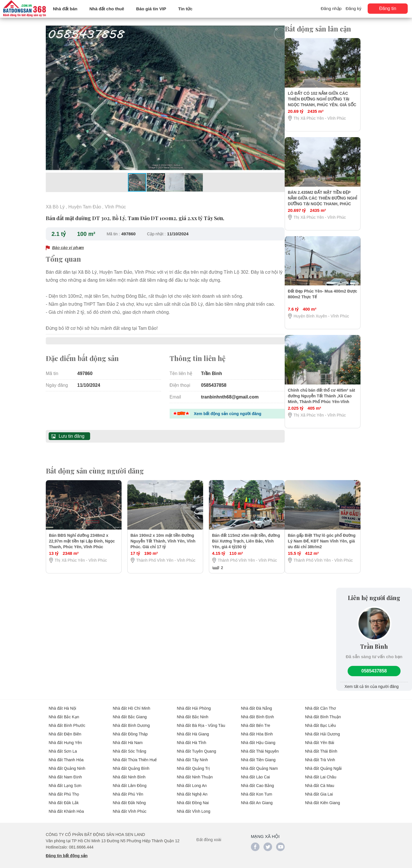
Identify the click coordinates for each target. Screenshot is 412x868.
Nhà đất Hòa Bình (257, 729)
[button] (280, 29)
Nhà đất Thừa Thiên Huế (135, 755)
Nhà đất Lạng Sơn (65, 781)
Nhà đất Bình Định (257, 712)
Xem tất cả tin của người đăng (372, 682)
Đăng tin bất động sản (67, 851)
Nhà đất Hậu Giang (258, 738)
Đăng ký (353, 8)
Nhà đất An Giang (257, 798)
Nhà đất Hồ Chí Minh (131, 704)
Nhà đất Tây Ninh (192, 755)
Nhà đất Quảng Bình (131, 764)
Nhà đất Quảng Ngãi (323, 764)
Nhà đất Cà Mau (320, 781)
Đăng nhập (331, 8)
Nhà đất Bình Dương (131, 721)
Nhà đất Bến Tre (255, 721)
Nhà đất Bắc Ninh (193, 712)
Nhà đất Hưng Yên (65, 738)
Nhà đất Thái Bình (321, 747)
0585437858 (374, 666)
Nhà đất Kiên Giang (322, 798)
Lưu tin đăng (72, 433)
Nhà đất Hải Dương (322, 729)
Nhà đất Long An (192, 781)
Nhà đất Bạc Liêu (320, 721)
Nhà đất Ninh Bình (129, 772)
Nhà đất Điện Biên (65, 729)
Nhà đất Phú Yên (128, 790)
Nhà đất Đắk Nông (129, 798)
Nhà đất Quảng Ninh (67, 764)
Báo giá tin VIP (151, 9)
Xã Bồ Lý (55, 207)
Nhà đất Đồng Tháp (130, 729)
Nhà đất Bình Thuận (323, 712)
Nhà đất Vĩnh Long (194, 807)
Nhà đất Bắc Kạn (64, 712)
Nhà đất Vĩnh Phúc (130, 807)
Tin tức (185, 9)
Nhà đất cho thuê (107, 9)
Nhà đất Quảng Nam (259, 764)
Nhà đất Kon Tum (256, 790)
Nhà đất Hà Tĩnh (192, 738)
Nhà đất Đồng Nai (193, 798)
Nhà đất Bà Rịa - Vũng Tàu (201, 721)
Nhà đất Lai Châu (321, 772)
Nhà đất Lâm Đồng (130, 781)
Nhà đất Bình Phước (67, 721)
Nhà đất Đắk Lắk (64, 798)
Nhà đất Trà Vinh (320, 755)
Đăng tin (388, 8)
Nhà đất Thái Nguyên (260, 747)
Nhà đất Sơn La (63, 747)
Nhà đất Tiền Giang (258, 755)
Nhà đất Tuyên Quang (196, 747)
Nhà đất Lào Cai (255, 772)
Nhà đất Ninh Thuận (195, 772)
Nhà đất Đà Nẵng (256, 704)
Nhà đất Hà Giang (193, 729)
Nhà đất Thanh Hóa (66, 755)
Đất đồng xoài (209, 835)
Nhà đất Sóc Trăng (129, 747)
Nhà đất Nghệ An (192, 790)
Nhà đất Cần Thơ (320, 704)
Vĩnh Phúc (115, 207)
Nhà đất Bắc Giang (130, 712)
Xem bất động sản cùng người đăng (228, 411)
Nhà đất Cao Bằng (257, 781)
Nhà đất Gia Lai (319, 790)
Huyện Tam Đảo (85, 207)
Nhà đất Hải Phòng (194, 704)
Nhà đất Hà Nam (128, 738)
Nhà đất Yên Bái (320, 738)
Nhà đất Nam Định (65, 772)
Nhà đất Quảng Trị (193, 764)
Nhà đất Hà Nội (62, 704)
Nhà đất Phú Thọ (64, 790)
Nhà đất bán (65, 9)
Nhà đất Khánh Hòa (66, 807)
